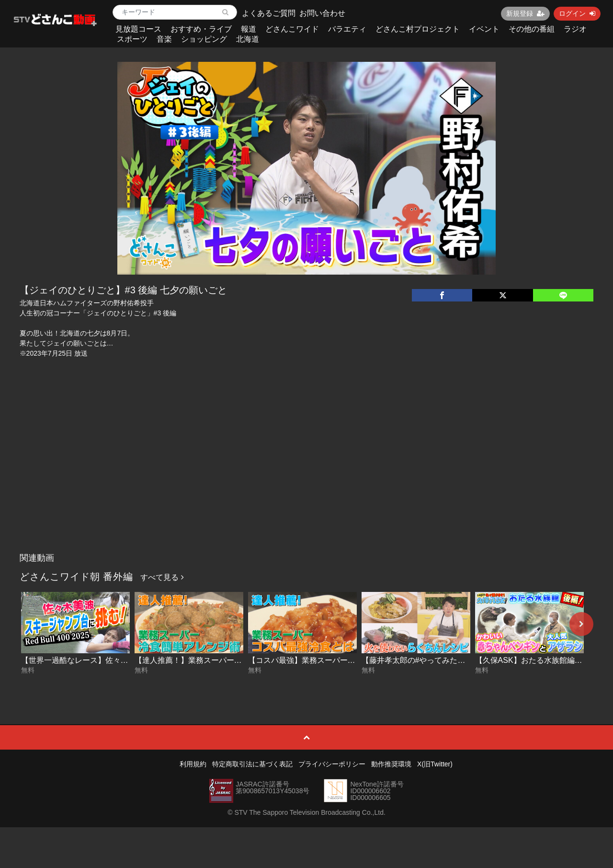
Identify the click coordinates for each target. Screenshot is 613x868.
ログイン (577, 13)
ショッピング (204, 39)
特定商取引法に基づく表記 (252, 764)
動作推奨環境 (391, 764)
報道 (249, 29)
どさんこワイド (292, 29)
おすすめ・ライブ (201, 29)
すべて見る (162, 577)
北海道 (248, 39)
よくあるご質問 (269, 13)
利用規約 (193, 764)
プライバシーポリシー (332, 764)
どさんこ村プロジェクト (418, 29)
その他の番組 (532, 29)
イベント (484, 29)
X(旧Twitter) (435, 764)
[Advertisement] (307, 476)
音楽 (164, 39)
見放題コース (138, 29)
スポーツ (132, 39)
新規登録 (525, 13)
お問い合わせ (322, 13)
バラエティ (347, 29)
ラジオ (575, 29)
